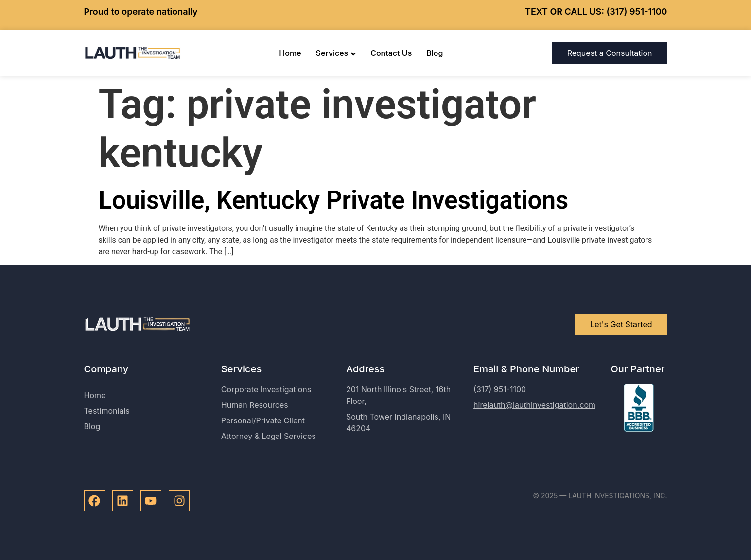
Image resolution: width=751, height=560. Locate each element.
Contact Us (391, 53)
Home (290, 53)
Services (336, 53)
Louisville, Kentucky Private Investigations (334, 200)
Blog (435, 53)
